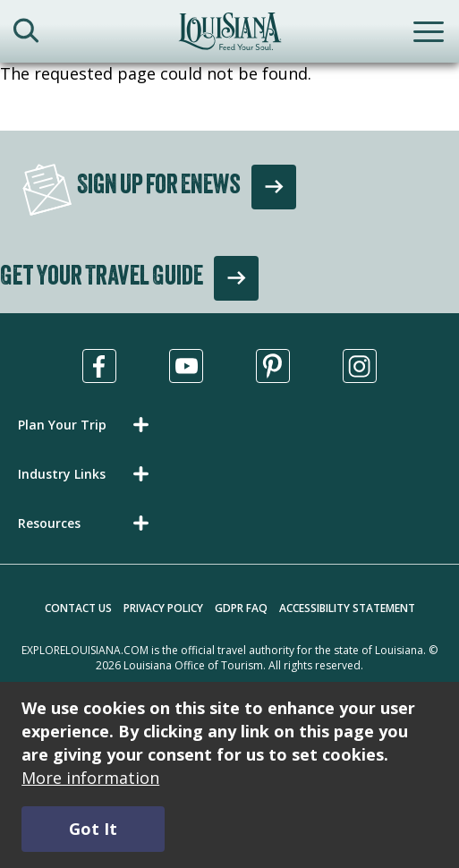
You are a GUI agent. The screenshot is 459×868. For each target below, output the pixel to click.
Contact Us (78, 608)
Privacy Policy (163, 608)
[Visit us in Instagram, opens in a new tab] (360, 366)
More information (90, 778)
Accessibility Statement (347, 608)
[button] (87, 425)
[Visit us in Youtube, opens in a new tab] (186, 366)
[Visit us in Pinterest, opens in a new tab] (273, 366)
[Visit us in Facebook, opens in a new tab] (99, 366)
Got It (93, 829)
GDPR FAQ (241, 608)
